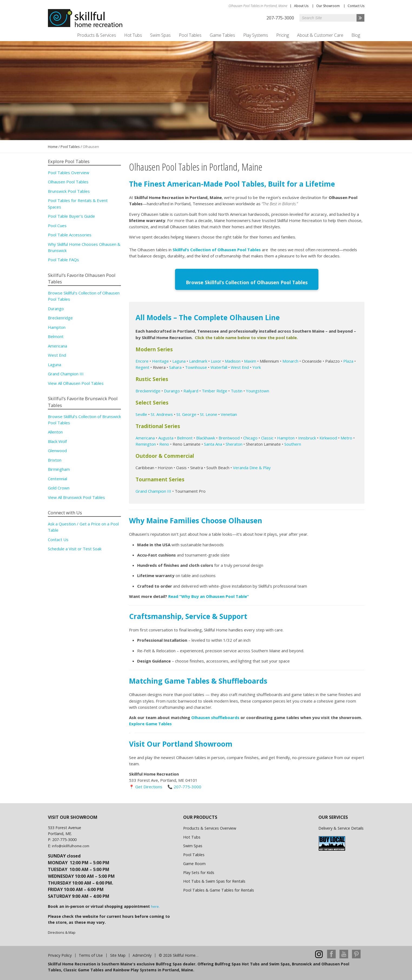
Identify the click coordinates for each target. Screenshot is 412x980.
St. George (186, 413)
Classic (267, 437)
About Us (301, 6)
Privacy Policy (60, 955)
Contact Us (356, 6)
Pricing (283, 35)
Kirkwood (328, 437)
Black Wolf (57, 441)
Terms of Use (91, 955)
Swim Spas (160, 35)
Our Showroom (328, 6)
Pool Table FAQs (63, 260)
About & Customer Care (320, 35)
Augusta (166, 437)
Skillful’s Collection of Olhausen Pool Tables (217, 250)
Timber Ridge (215, 390)
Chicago (250, 437)
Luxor (216, 360)
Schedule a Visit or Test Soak (75, 549)
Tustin (237, 390)
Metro (346, 437)
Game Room (194, 863)
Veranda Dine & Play (252, 467)
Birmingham (59, 469)
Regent (142, 366)
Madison (233, 360)
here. (155, 906)
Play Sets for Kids (199, 872)
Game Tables (222, 35)
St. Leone (209, 413)
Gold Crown (59, 488)
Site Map (118, 955)
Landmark (198, 360)
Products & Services (97, 35)
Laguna (179, 360)
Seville (141, 413)
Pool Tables (190, 35)
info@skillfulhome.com (71, 845)
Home (53, 147)
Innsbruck (307, 437)
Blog (356, 35)
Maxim (250, 360)
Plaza (348, 360)
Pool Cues (57, 226)
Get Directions (149, 786)
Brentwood (229, 437)
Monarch (290, 360)
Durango (172, 390)
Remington (146, 443)
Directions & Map (62, 932)
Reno (164, 443)
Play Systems (256, 35)
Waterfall (219, 366)
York (257, 366)
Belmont (185, 437)
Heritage (160, 360)
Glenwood (57, 451)
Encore (142, 360)
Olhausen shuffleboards (216, 717)
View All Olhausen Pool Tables (76, 383)
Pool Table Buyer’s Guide (71, 216)
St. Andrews (162, 413)
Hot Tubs (133, 35)
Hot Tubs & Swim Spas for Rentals (214, 881)
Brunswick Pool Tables (69, 191)
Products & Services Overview (210, 827)
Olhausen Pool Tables (68, 182)
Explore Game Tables (151, 723)
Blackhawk (206, 437)
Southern (293, 443)
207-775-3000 (187, 786)
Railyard (191, 390)
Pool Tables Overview (69, 173)
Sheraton (234, 443)
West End (240, 366)
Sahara (175, 366)
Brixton (55, 460)
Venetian (229, 413)
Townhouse (196, 366)
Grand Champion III (153, 491)
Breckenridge (148, 390)
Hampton (286, 437)
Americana (145, 437)
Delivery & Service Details (341, 827)
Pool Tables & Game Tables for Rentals (219, 890)
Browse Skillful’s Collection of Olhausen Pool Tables (247, 282)
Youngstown (258, 390)
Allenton (55, 432)
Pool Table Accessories (70, 235)
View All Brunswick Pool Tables (76, 497)
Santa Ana (213, 443)
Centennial (57, 479)
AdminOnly (142, 955)
